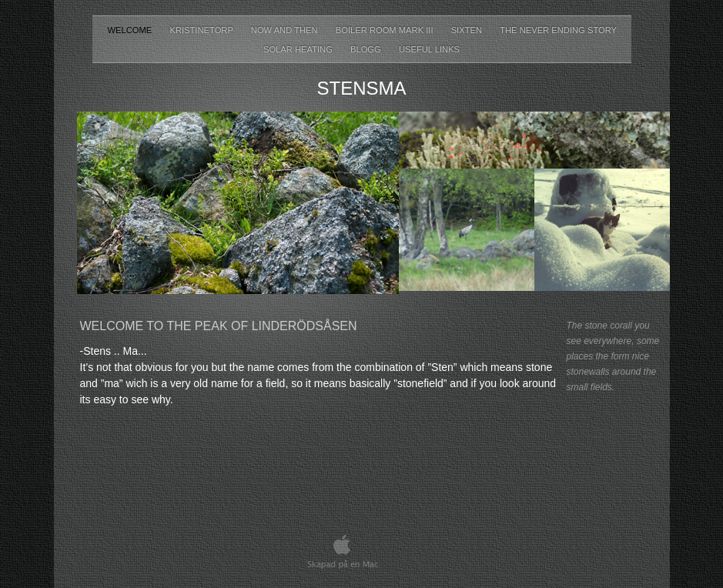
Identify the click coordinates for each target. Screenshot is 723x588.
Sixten (468, 30)
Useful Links (429, 49)
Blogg (367, 49)
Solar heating (299, 49)
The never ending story (558, 30)
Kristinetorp (202, 30)
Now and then (286, 30)
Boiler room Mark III (386, 30)
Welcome (131, 30)
